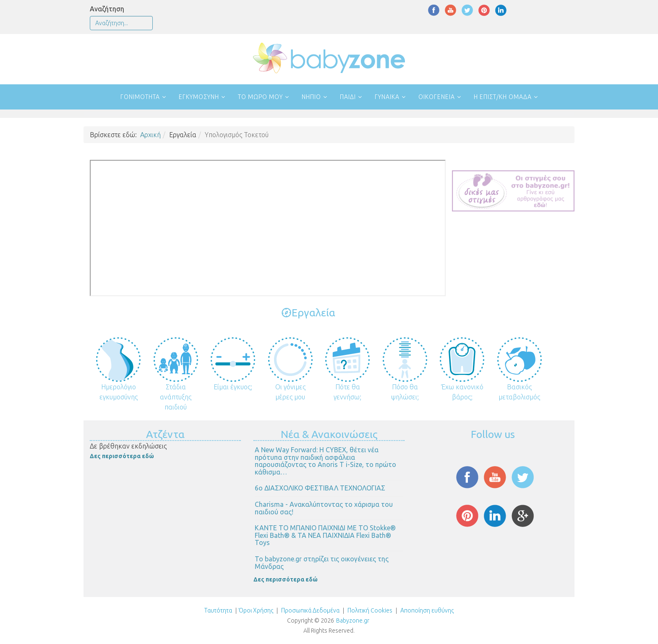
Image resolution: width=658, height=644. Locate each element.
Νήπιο (311, 97)
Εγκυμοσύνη (199, 97)
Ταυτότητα (218, 610)
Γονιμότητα (140, 97)
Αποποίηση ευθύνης (427, 610)
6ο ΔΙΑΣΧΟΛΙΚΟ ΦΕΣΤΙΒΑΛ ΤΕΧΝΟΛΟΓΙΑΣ (320, 488)
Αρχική (150, 135)
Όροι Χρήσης (256, 610)
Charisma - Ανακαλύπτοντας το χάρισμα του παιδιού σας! (324, 508)
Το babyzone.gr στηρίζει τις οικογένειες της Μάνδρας (322, 563)
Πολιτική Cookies (369, 610)
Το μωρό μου (260, 97)
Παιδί (348, 97)
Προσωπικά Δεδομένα (310, 610)
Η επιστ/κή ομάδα (503, 97)
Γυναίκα (387, 97)
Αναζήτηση (107, 9)
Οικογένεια (437, 97)
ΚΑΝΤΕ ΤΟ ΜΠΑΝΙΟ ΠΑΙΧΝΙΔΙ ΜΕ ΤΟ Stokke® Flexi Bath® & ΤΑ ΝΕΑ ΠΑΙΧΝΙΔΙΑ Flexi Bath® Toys (325, 535)
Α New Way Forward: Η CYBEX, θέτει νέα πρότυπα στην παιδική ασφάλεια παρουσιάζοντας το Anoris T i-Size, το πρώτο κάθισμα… (325, 461)
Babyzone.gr (353, 621)
